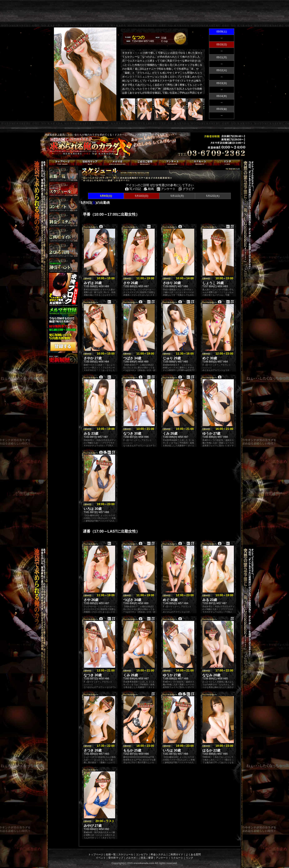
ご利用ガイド (176, 854)
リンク (189, 858)
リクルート (177, 858)
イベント (101, 858)
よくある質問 (193, 854)
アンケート (162, 858)
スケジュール (126, 854)
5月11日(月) (177, 196)
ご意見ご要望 (146, 858)
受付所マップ (116, 858)
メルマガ (131, 858)
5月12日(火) (213, 196)
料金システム (158, 854)
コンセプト (142, 854)
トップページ (96, 854)
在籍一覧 (111, 854)
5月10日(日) (142, 196)
